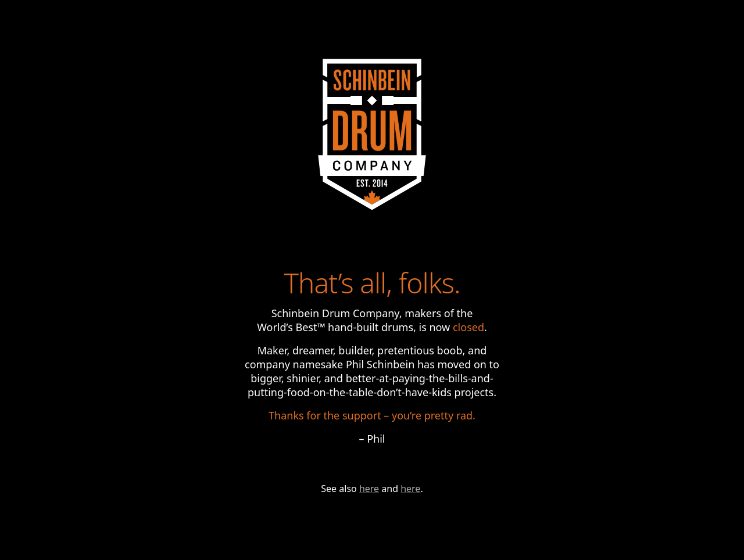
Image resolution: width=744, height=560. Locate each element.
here (369, 489)
